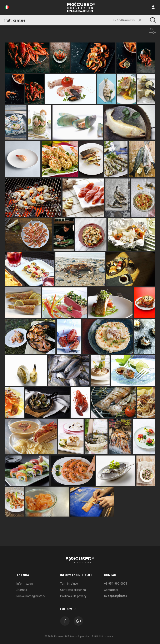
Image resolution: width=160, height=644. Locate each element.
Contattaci (111, 590)
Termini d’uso (69, 584)
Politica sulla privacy (73, 596)
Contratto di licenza (73, 590)
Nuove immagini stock (31, 596)
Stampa (22, 590)
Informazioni (25, 584)
